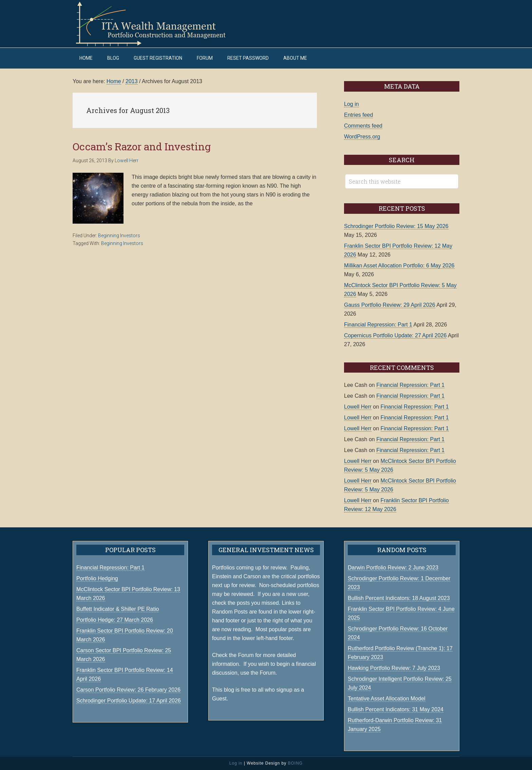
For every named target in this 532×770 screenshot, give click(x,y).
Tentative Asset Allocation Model (387, 699)
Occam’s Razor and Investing (142, 146)
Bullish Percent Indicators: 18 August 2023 (399, 598)
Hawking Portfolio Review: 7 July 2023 (394, 668)
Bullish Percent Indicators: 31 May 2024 (396, 709)
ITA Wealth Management (157, 24)
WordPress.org (362, 137)
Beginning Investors (119, 236)
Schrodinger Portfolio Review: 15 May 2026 (396, 226)
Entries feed (358, 115)
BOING (295, 763)
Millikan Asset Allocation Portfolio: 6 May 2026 (399, 266)
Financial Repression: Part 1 (378, 325)
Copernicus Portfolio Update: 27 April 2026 (395, 335)
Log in (351, 104)
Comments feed (363, 126)
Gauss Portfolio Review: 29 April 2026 (390, 305)
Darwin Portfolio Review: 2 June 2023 (393, 568)
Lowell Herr (358, 407)
